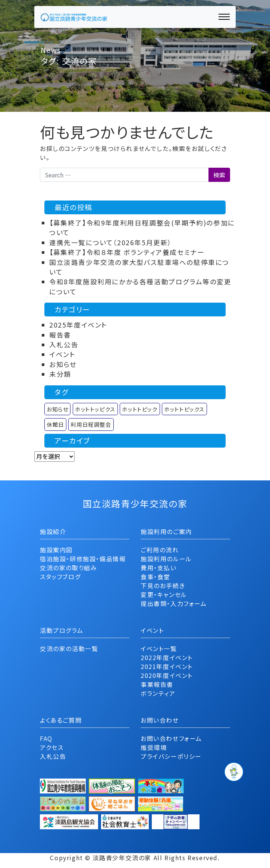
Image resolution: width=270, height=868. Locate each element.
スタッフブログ (60, 577)
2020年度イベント (167, 675)
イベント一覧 (159, 648)
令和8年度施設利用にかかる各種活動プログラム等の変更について (140, 286)
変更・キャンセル (164, 594)
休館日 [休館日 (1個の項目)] (55, 424)
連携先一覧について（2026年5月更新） (111, 242)
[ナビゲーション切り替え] (224, 17)
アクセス (52, 747)
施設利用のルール (166, 559)
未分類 (60, 374)
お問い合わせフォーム (171, 738)
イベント (62, 354)
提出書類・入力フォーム (174, 603)
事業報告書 (157, 684)
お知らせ (63, 364)
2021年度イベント (167, 666)
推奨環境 (154, 747)
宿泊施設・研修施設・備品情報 (83, 559)
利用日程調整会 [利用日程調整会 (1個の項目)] (91, 424)
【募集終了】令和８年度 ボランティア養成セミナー (127, 252)
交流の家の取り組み (68, 568)
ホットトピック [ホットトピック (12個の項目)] (140, 409)
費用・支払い (159, 568)
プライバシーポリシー (171, 756)
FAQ (46, 738)
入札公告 (64, 345)
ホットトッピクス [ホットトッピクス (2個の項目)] (95, 409)
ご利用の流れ (160, 550)
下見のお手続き (163, 585)
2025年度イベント (78, 325)
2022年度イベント (167, 657)
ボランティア (158, 693)
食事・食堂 (156, 577)
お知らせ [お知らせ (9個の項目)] (57, 409)
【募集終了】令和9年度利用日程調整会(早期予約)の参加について (142, 228)
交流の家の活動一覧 (69, 648)
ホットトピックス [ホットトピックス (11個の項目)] (184, 409)
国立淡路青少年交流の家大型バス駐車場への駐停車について (139, 267)
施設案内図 (56, 550)
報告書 (60, 335)
